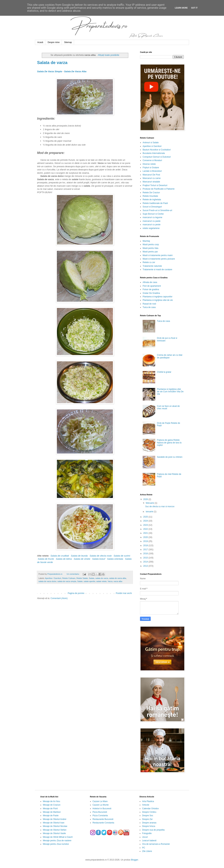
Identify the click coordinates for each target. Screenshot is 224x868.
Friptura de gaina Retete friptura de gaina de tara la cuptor (169, 443)
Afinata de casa (150, 282)
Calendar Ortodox (150, 809)
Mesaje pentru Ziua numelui (56, 844)
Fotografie (147, 833)
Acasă (40, 42)
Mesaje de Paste (51, 816)
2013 (146, 566)
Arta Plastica (148, 801)
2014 (146, 562)
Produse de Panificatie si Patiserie (159, 189)
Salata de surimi (122, 556)
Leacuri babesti (149, 841)
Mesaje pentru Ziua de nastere (57, 841)
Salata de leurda (79, 556)
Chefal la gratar (164, 372)
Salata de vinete (82, 559)
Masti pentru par (150, 252)
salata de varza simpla (67, 581)
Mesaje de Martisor (52, 812)
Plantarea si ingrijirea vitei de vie (158, 300)
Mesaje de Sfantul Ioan (54, 823)
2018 (146, 545)
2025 (146, 517)
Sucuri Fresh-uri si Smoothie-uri (157, 210)
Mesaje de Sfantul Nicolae (55, 826)
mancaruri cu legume (152, 217)
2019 (146, 541)
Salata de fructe (46, 559)
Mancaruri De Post (151, 175)
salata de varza (102, 578)
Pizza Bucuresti (100, 812)
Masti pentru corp (151, 245)
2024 (146, 521)
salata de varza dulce (47, 581)
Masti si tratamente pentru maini (158, 255)
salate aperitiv (89, 581)
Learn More (181, 8)
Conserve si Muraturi (152, 160)
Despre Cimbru (149, 812)
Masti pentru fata (150, 248)
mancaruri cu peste (152, 225)
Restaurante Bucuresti (103, 819)
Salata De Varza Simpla (50, 71)
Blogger (134, 860)
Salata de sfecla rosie (101, 556)
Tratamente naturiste (152, 266)
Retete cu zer (149, 262)
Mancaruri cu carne (152, 178)
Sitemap (68, 42)
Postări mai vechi (124, 593)
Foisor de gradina (151, 289)
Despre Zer (147, 819)
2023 (146, 525)
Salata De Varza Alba (75, 71)
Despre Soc (148, 816)
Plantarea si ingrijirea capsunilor (157, 297)
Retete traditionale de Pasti (155, 203)
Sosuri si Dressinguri (152, 207)
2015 (146, 558)
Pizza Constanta (100, 816)
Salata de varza (52, 63)
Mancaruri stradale (151, 182)
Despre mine (54, 42)
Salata (92, 578)
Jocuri (145, 837)
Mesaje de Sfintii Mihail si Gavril (58, 837)
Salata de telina (64, 559)
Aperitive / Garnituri (53, 578)
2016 (146, 554)
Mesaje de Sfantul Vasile (54, 833)
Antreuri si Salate (151, 143)
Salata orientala (115, 559)
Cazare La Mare (100, 801)
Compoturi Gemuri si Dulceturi (157, 157)
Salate (80, 581)
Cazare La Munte (101, 805)
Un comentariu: (73, 574)
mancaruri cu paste (152, 221)
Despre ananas (149, 823)
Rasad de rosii (149, 304)
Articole (146, 805)
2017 (146, 550)
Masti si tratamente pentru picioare (159, 259)
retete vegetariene (151, 228)
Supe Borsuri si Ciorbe (153, 214)
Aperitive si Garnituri (152, 146)
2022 (146, 529)
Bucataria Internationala (154, 153)
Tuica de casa (149, 307)
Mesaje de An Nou (51, 801)
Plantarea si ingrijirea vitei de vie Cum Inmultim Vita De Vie (170, 392)
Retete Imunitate (150, 196)
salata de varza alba (118, 578)
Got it (194, 8)
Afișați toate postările (108, 55)
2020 (146, 537)
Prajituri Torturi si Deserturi (155, 185)
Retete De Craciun (151, 193)
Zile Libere (147, 851)
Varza (110, 581)
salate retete (101, 581)
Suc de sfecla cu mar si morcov (160, 506)
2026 (146, 499)
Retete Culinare (69, 578)
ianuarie (150, 512)
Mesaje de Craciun (52, 805)
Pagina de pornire (76, 593)
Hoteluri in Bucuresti (102, 809)
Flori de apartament (152, 286)
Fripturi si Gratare (151, 168)
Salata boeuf (99, 559)
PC (144, 848)
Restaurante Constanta (103, 823)
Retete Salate (82, 578)
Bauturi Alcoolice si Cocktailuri (157, 150)
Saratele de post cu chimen (170, 457)
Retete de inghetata (152, 200)
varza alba (118, 581)
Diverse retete (149, 164)
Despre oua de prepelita (153, 830)
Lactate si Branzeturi (152, 171)
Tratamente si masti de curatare (157, 270)
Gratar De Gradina (151, 293)
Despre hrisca (149, 826)
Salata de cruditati (60, 556)
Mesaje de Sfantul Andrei (55, 819)
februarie (150, 503)
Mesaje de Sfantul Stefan (55, 830)
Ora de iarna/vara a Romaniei (156, 844)
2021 (146, 533)
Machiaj (146, 241)
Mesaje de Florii (50, 809)
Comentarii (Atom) (59, 598)
